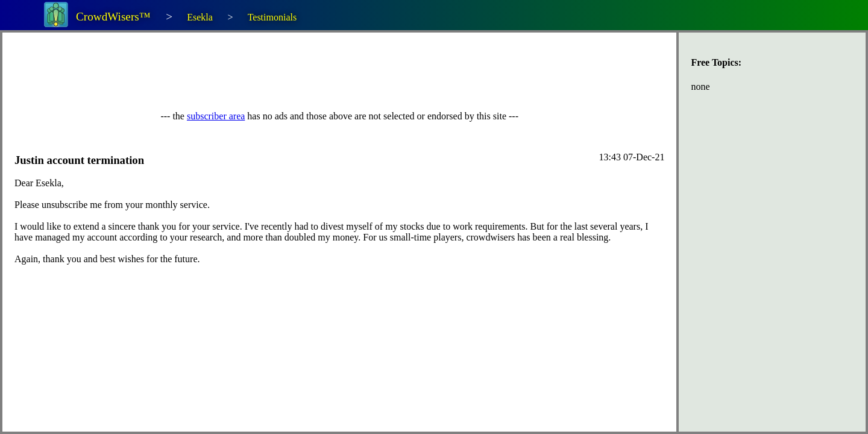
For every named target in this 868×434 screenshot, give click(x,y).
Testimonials (272, 17)
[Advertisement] (234, 72)
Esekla (200, 17)
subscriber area (216, 116)
